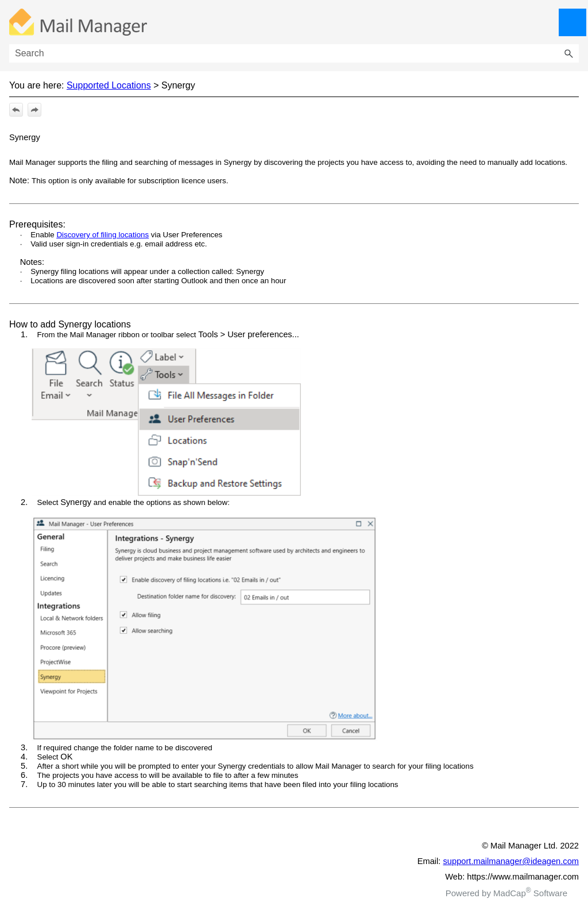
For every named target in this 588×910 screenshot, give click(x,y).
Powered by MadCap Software (506, 893)
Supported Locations (109, 85)
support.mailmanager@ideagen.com (511, 861)
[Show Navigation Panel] (572, 22)
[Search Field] (294, 53)
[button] (568, 53)
